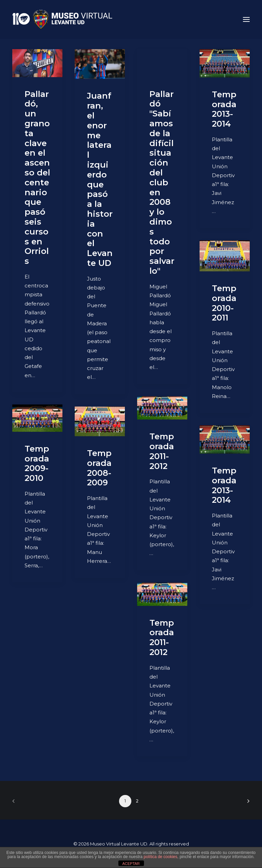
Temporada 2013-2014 (224, 109)
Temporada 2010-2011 (224, 303)
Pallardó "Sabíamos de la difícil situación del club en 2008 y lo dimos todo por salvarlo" (162, 182)
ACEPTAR (131, 864)
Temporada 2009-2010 (37, 463)
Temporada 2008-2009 (99, 468)
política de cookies (161, 857)
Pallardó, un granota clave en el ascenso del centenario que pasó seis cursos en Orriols (37, 178)
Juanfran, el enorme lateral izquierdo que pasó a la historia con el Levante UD (100, 179)
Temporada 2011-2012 (162, 451)
